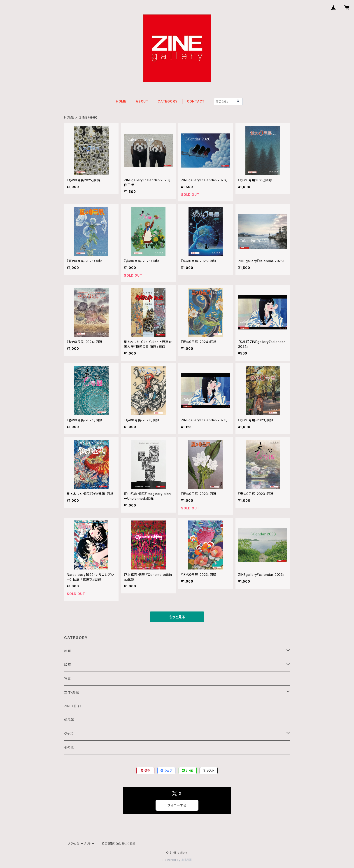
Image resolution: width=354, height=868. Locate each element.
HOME (121, 101)
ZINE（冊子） (73, 706)
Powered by (177, 860)
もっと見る (177, 617)
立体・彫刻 (72, 692)
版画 (68, 665)
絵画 (68, 651)
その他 (69, 747)
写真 (68, 678)
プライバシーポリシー (81, 843)
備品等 (69, 720)
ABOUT (142, 101)
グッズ (69, 734)
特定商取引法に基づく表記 (119, 843)
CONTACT (196, 101)
